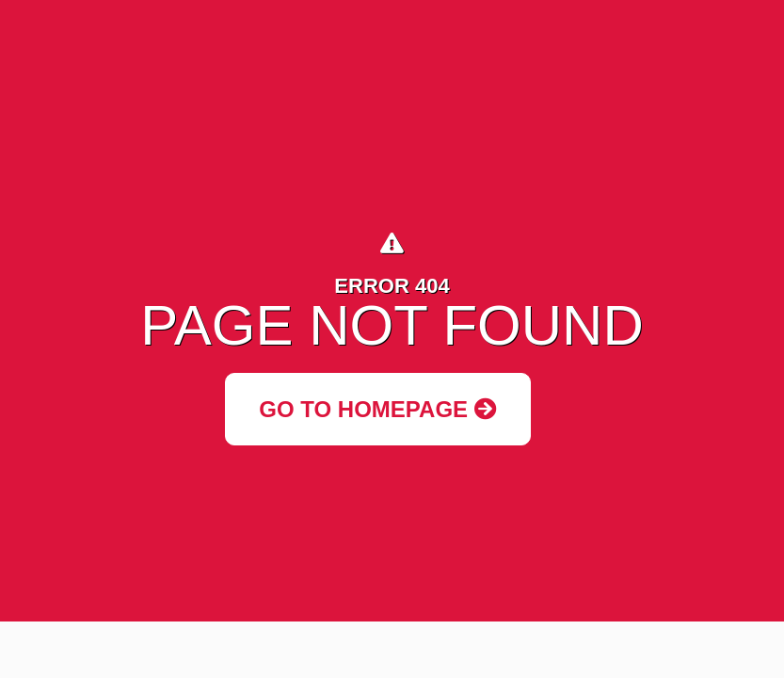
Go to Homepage (377, 409)
